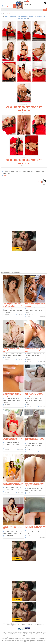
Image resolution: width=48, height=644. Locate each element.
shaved (13, 172)
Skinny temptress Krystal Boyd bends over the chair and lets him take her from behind (35, 305)
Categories (8, 6)
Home (19, 624)
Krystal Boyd (30, 315)
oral (40, 309)
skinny (9, 173)
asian (12, 487)
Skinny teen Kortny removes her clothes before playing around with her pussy (34, 395)
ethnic (16, 487)
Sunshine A (8, 313)
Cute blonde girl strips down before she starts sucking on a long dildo (13, 439)
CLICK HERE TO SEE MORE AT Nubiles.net (24, 109)
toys (4, 444)
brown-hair (28, 534)
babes (42, 172)
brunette (5, 311)
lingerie (24, 172)
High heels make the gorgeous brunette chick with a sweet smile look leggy (12, 395)
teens (20, 172)
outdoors (35, 443)
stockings (38, 172)
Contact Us (42, 624)
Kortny (29, 404)
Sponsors (36, 624)
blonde (33, 172)
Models (15, 6)
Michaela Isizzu (9, 535)
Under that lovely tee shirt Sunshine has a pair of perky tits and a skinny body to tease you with (13, 305)
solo (17, 172)
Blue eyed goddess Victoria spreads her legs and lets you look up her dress (34, 350)
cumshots (29, 309)
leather (34, 532)
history (8, 13)
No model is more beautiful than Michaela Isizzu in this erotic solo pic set (13, 527)
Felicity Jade (7, 176)
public (26, 447)
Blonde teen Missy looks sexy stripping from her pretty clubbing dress (12, 350)
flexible (31, 490)
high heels (14, 173)
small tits (4, 173)
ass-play (29, 354)
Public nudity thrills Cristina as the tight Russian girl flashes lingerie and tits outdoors (35, 440)
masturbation (7, 172)
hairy (20, 487)
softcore (8, 309)
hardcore (35, 309)
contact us (21, 642)
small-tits (19, 311)
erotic (15, 311)
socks (14, 400)
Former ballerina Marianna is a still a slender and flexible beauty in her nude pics (34, 485)
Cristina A (29, 449)
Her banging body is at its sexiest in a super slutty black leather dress (35, 527)
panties (29, 172)
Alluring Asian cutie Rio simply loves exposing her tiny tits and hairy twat (13, 484)
